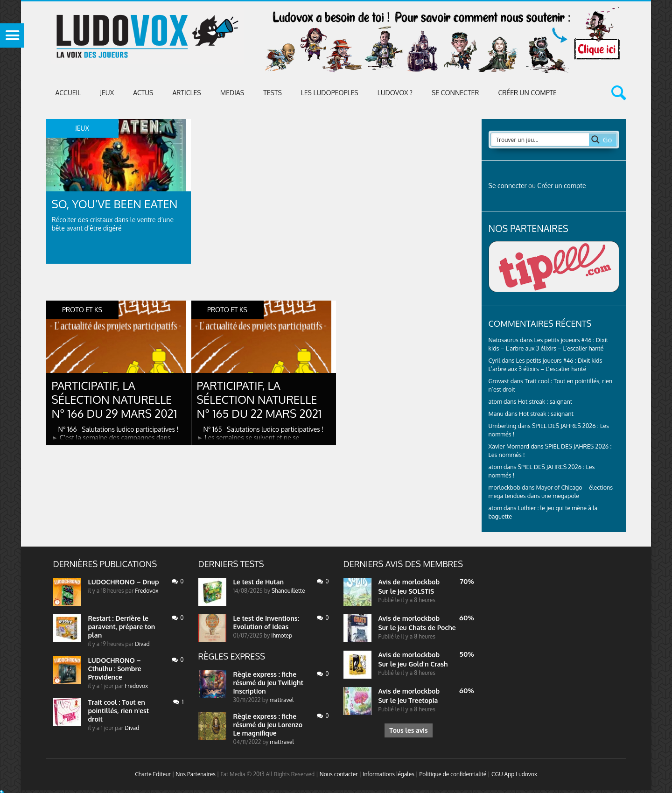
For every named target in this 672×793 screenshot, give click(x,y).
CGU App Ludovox (514, 774)
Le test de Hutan (259, 582)
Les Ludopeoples (330, 93)
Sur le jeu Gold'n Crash (413, 664)
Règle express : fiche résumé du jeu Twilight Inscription (269, 683)
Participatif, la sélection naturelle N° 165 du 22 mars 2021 (259, 399)
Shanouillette (288, 591)
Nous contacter (339, 774)
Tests (273, 93)
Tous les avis (409, 730)
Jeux (107, 93)
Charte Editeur (153, 774)
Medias (232, 93)
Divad (142, 644)
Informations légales (388, 774)
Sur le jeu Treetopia (408, 700)
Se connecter (455, 93)
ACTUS (143, 93)
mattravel (282, 700)
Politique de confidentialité (453, 774)
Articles (186, 93)
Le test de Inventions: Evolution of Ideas (266, 622)
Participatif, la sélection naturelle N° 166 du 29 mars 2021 (115, 399)
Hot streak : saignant (545, 401)
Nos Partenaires (195, 774)
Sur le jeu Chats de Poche (417, 628)
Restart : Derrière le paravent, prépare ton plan (122, 627)
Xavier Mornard (509, 446)
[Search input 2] (540, 140)
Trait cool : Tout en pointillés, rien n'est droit (119, 711)
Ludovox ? (395, 93)
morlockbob (421, 582)
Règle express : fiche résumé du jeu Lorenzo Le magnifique (268, 725)
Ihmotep (282, 635)
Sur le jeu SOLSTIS (406, 591)
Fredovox (147, 591)
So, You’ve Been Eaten (115, 204)
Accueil (68, 93)
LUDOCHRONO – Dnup (124, 582)
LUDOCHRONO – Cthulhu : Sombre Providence (115, 669)
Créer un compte (527, 93)
